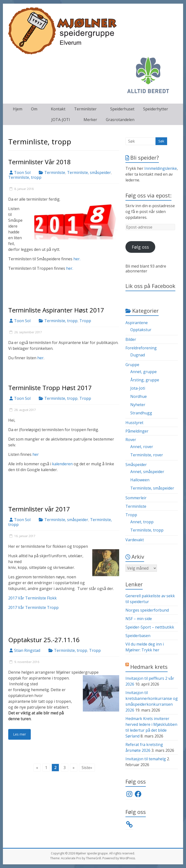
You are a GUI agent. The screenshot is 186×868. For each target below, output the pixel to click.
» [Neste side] (74, 768)
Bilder (131, 339)
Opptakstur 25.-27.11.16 (44, 640)
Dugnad (138, 355)
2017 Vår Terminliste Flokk (32, 598)
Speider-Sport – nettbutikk (150, 627)
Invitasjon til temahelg (146, 759)
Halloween (140, 480)
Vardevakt (135, 540)
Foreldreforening (141, 348)
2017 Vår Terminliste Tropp (33, 607)
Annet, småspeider (147, 472)
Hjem (18, 109)
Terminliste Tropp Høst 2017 (50, 388)
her (40, 358)
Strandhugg (141, 413)
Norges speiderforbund (147, 610)
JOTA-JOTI (61, 120)
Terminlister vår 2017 (39, 509)
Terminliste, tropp (25, 177)
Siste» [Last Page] (87, 768)
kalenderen (62, 464)
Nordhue (139, 396)
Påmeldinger (137, 431)
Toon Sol (22, 172)
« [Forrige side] (37, 768)
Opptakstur (141, 330)
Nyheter (138, 405)
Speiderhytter (156, 109)
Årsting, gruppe (145, 380)
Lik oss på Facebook (150, 286)
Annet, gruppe (143, 372)
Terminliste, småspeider (89, 172)
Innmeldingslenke (161, 168)
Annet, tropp (142, 522)
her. (77, 259)
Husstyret (134, 423)
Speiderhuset (122, 109)
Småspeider (136, 465)
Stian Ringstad (27, 650)
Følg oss (140, 247)
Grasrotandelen (120, 120)
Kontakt (58, 109)
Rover (131, 440)
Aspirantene (137, 323)
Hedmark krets (149, 667)
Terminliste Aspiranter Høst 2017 (56, 310)
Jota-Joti (138, 388)
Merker (90, 120)
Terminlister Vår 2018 (39, 162)
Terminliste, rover (147, 455)
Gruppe (132, 365)
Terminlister (85, 109)
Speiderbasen (138, 636)
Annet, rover (142, 447)
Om (34, 109)
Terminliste (55, 172)
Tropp (85, 321)
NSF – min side (139, 619)
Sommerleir (136, 498)
